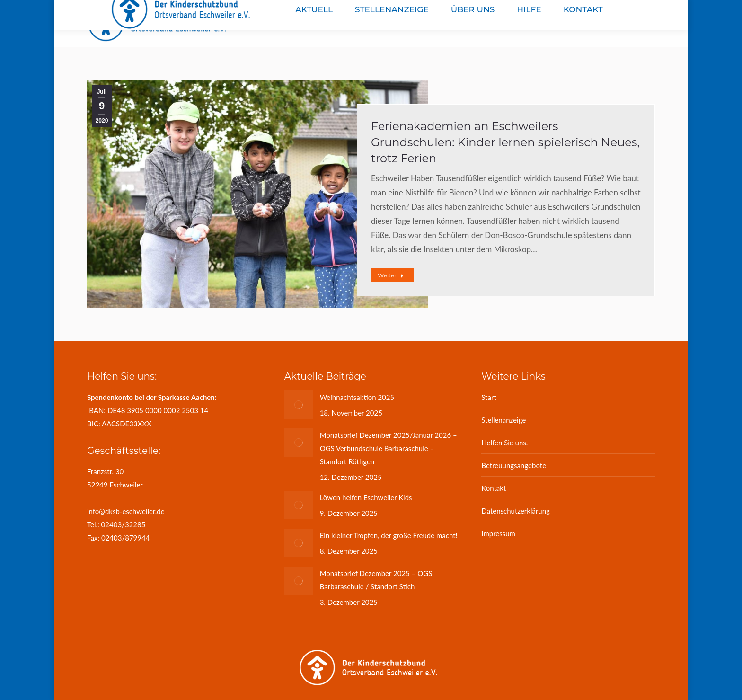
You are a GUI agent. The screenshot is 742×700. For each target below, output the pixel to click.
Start (489, 397)
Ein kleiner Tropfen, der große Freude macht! (389, 535)
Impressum (498, 533)
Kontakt (494, 488)
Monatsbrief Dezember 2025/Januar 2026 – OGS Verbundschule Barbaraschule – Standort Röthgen (389, 448)
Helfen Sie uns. (504, 443)
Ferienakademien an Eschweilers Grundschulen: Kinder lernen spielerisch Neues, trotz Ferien (505, 142)
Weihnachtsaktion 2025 (357, 397)
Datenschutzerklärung (516, 511)
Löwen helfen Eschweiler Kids (366, 497)
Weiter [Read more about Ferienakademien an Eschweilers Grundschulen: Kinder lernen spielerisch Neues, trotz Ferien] (391, 275)
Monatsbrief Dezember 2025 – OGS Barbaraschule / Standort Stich (376, 580)
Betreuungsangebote (514, 465)
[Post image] (299, 405)
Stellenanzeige (503, 420)
